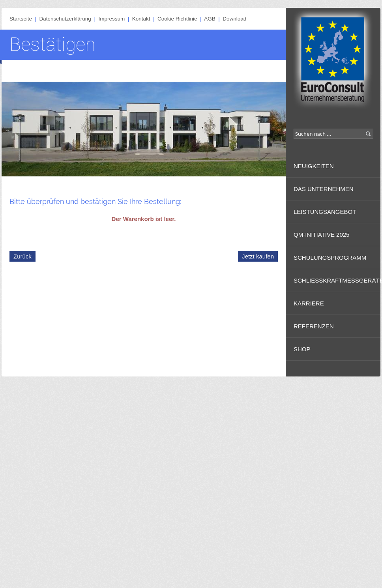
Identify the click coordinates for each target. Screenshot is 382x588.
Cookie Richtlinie (177, 19)
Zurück (22, 256)
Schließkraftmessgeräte (337, 280)
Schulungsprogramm (330, 257)
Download (234, 19)
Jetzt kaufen (258, 256)
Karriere (309, 303)
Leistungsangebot (325, 212)
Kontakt (141, 19)
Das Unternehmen (324, 189)
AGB (210, 19)
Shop (302, 349)
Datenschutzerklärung (65, 19)
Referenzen (314, 326)
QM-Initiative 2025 (321, 235)
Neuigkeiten (314, 166)
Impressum (111, 19)
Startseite (21, 19)
